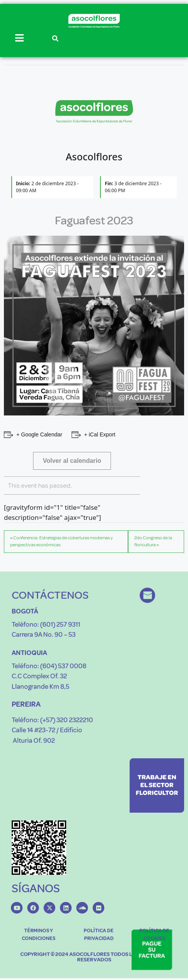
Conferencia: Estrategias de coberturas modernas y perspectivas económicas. (61, 541)
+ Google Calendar (39, 434)
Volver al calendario (72, 461)
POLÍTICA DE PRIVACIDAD (99, 935)
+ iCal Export (100, 434)
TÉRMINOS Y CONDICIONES (39, 935)
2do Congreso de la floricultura (153, 541)
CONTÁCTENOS (50, 595)
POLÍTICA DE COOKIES (154, 935)
